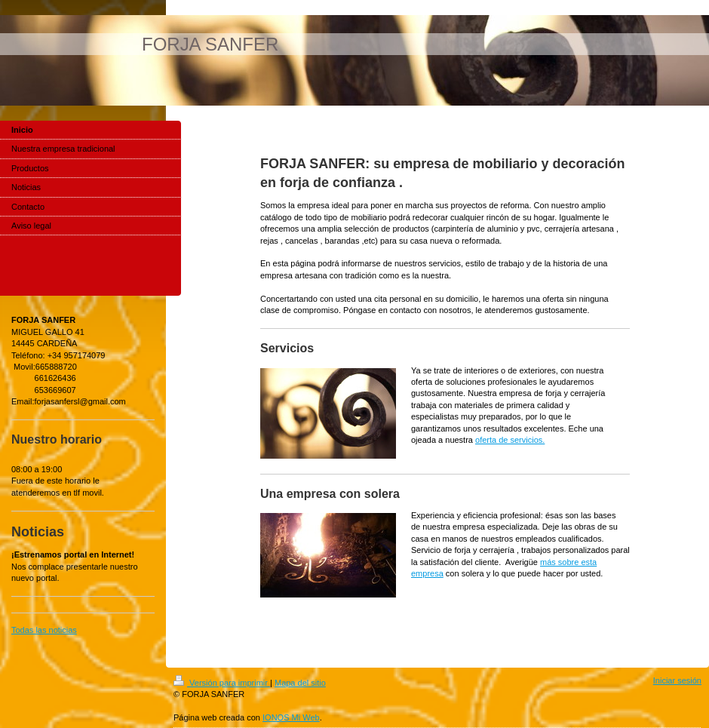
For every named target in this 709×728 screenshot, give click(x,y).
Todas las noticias (44, 630)
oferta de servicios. (510, 440)
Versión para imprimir (222, 683)
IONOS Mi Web (291, 717)
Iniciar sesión (677, 680)
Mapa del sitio (300, 683)
